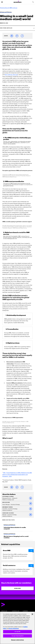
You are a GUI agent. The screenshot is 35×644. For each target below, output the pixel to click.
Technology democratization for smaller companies (15, 528)
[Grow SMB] (18, 551)
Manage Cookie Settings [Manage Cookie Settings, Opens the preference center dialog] (18, 640)
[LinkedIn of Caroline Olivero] (31, 515)
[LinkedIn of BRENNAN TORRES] (31, 509)
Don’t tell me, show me (11, 74)
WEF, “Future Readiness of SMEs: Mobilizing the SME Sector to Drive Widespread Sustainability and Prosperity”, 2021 (17, 474)
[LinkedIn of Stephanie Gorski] (31, 498)
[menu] (2, 2)
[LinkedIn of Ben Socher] (31, 504)
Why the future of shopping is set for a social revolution (16, 537)
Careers (25, 611)
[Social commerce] (18, 566)
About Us (4, 611)
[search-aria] (33, 2)
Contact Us (16, 611)
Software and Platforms (6, 12)
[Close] (32, 614)
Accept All (17, 632)
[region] (17, 628)
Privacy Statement (14, 628)
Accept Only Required (18, 636)
